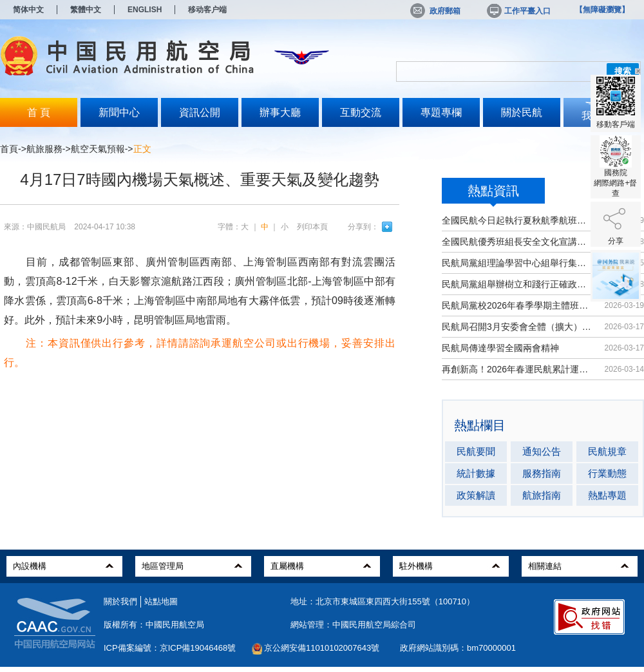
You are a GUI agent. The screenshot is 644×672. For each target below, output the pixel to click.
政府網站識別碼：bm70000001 (458, 648)
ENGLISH (145, 10)
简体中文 (28, 10)
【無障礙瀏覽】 (602, 10)
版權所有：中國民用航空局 (154, 625)
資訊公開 (200, 112)
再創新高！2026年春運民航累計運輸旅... (517, 369)
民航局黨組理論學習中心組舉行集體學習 (517, 263)
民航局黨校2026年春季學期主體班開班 (517, 305)
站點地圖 (161, 601)
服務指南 (542, 473)
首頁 (9, 149)
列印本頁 (312, 227)
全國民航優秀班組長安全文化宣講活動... (517, 242)
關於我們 (120, 601)
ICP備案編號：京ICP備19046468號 (170, 648)
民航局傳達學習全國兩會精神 (500, 348)
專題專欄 (441, 112)
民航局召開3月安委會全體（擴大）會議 (517, 327)
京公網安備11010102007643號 (322, 648)
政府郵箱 (435, 11)
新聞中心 (119, 112)
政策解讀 (476, 495)
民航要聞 (476, 451)
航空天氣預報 (98, 149)
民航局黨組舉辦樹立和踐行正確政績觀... (517, 284)
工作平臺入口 (518, 11)
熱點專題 (607, 495)
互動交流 (361, 112)
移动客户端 (207, 10)
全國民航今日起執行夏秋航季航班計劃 (517, 220)
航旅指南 (542, 495)
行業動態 (607, 473)
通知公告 (542, 451)
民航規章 (607, 451)
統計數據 (476, 473)
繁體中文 (86, 10)
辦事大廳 (280, 112)
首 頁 (39, 112)
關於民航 (522, 112)
